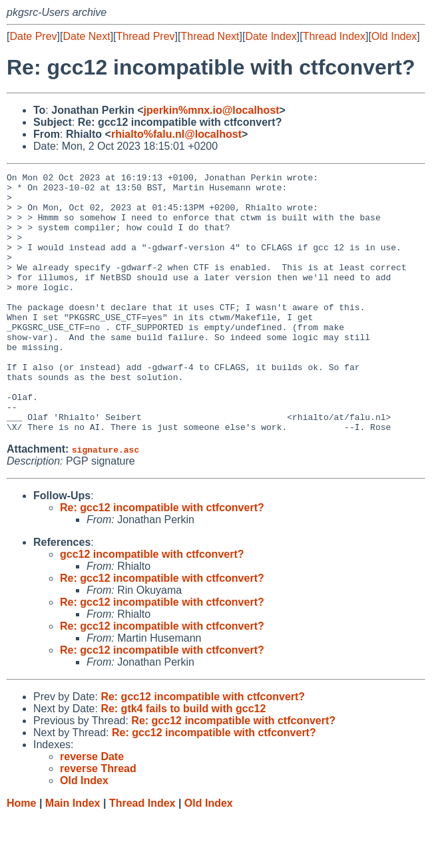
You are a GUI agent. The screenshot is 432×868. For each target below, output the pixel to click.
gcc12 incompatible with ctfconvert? (152, 606)
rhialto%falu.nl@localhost (176, 134)
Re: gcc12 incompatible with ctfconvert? (162, 559)
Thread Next (210, 36)
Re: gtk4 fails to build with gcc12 (183, 760)
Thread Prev (146, 36)
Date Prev (33, 36)
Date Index (271, 36)
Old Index (394, 36)
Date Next (86, 36)
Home (21, 855)
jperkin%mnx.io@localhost (212, 110)
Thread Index (334, 36)
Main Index (73, 855)
